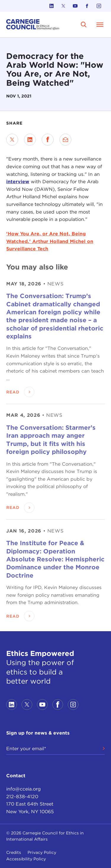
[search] (84, 24)
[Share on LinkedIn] (30, 140)
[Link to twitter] (63, 6)
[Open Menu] (100, 24)
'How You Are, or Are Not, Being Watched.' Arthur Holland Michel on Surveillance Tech (50, 241)
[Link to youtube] (75, 6)
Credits (14, 852)
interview (18, 182)
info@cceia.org (24, 789)
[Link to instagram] (99, 6)
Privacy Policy (42, 852)
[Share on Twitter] (12, 140)
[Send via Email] (65, 140)
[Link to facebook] (87, 6)
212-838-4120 (22, 797)
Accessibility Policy (26, 859)
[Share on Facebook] (48, 140)
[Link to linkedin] (52, 6)
